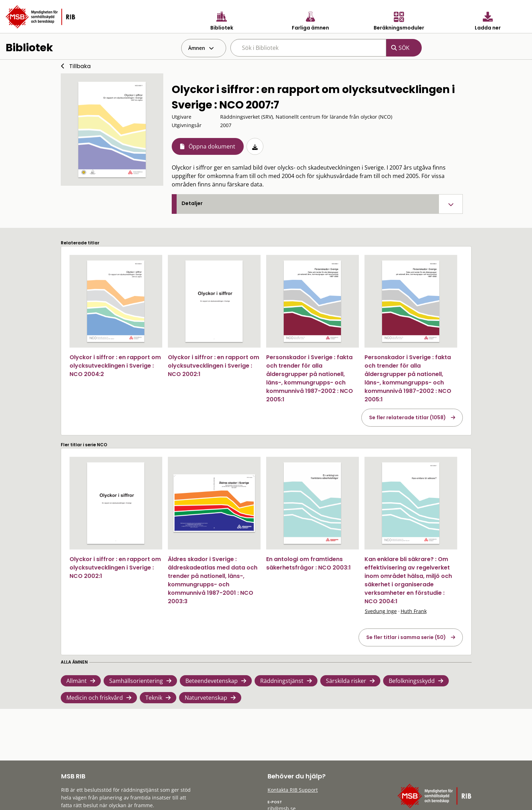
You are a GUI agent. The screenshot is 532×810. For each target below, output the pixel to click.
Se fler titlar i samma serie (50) (406, 637)
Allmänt (77, 681)
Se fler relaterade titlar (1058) (408, 417)
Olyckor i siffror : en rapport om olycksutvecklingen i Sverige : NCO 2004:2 (115, 366)
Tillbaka (80, 66)
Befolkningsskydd (412, 681)
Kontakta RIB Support (293, 790)
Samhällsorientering (136, 681)
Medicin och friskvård (95, 698)
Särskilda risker (346, 681)
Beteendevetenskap (212, 681)
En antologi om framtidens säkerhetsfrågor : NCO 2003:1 (308, 563)
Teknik (154, 698)
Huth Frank (414, 611)
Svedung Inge (381, 611)
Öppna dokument (212, 146)
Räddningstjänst (282, 681)
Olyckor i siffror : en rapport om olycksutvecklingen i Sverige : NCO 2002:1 (214, 366)
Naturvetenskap (206, 698)
